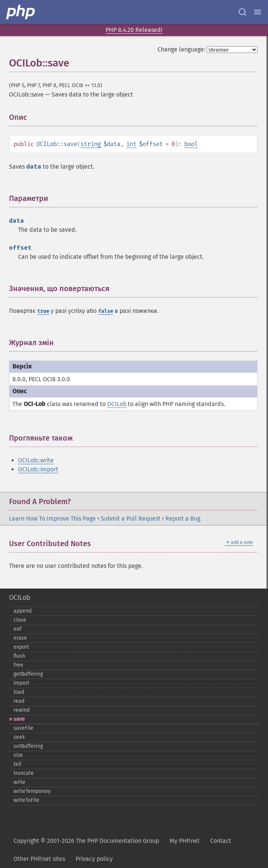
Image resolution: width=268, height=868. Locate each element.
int (131, 144)
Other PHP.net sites (39, 859)
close (20, 620)
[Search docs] (242, 12)
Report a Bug (183, 519)
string (91, 144)
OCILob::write (36, 460)
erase (20, 638)
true (43, 311)
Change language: (181, 49)
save (19, 719)
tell (17, 764)
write (20, 782)
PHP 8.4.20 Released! (134, 30)
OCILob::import (38, 469)
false (106, 311)
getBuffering (28, 674)
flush (19, 656)
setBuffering (28, 746)
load (19, 692)
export (21, 647)
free (18, 665)
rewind (22, 710)
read (19, 701)
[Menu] (257, 12)
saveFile (23, 728)
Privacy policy (94, 859)
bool (191, 144)
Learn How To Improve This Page (52, 519)
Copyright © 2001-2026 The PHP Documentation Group (86, 841)
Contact (221, 841)
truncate (24, 773)
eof (17, 629)
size (18, 755)
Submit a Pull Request (131, 519)
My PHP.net (185, 841)
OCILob (117, 404)
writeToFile (26, 800)
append (23, 611)
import (21, 683)
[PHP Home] (21, 12)
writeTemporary (32, 791)
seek (19, 737)
